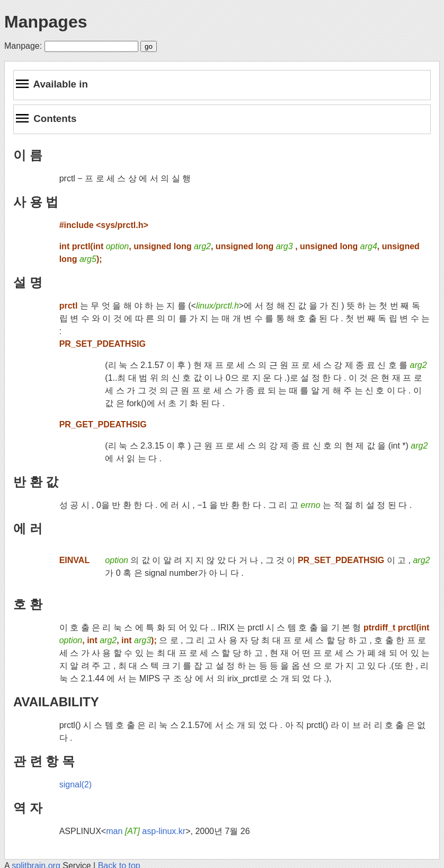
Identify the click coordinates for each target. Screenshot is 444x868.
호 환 (28, 604)
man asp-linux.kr (146, 831)
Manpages (46, 22)
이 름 (28, 155)
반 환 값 (36, 482)
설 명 (28, 282)
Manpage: (23, 46)
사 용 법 (36, 202)
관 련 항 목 (44, 761)
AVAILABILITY (56, 702)
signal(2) (76, 784)
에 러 (28, 528)
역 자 (28, 808)
